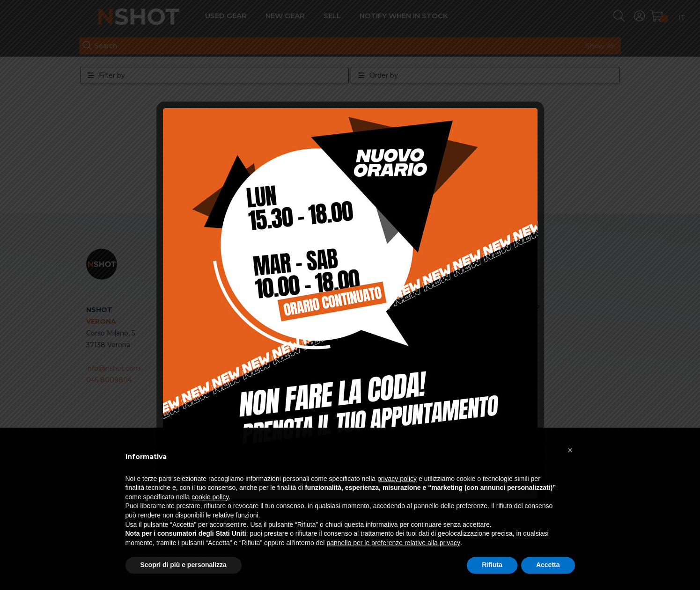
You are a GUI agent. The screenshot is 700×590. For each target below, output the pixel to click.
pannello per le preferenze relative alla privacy (393, 564)
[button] (570, 471)
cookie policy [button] (210, 518)
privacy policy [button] (397, 500)
